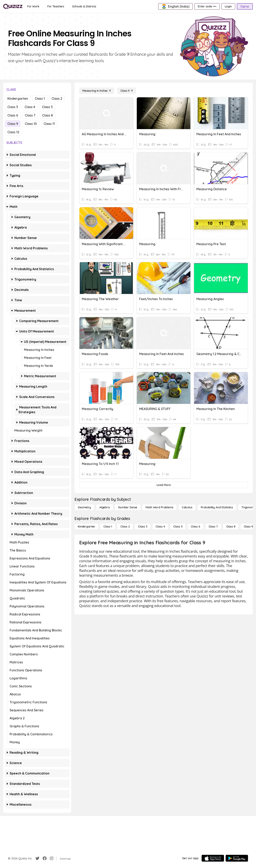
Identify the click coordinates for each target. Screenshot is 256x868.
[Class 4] (160, 527)
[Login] (228, 6)
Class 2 (57, 99)
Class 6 (13, 115)
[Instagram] (52, 858)
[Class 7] (213, 527)
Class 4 (30, 107)
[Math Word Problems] (159, 507)
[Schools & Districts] (84, 6)
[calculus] (187, 507)
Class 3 (13, 107)
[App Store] (213, 858)
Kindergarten (18, 99)
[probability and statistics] (217, 507)
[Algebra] (105, 507)
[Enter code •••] (207, 6)
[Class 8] (231, 527)
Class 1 (40, 99)
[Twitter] (37, 858)
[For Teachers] (56, 6)
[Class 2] (125, 527)
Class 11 (49, 124)
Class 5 (47, 107)
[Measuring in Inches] (97, 91)
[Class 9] (127, 91)
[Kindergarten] (86, 527)
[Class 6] (195, 527)
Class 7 (30, 115)
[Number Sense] (128, 507)
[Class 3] (143, 527)
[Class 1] (108, 527)
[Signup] (245, 6)
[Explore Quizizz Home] (13, 6)
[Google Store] (237, 858)
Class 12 (13, 132)
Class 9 (13, 124)
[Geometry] (84, 507)
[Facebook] (45, 858)
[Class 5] (178, 527)
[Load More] (164, 485)
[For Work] (33, 6)
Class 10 (31, 124)
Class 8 (47, 115)
